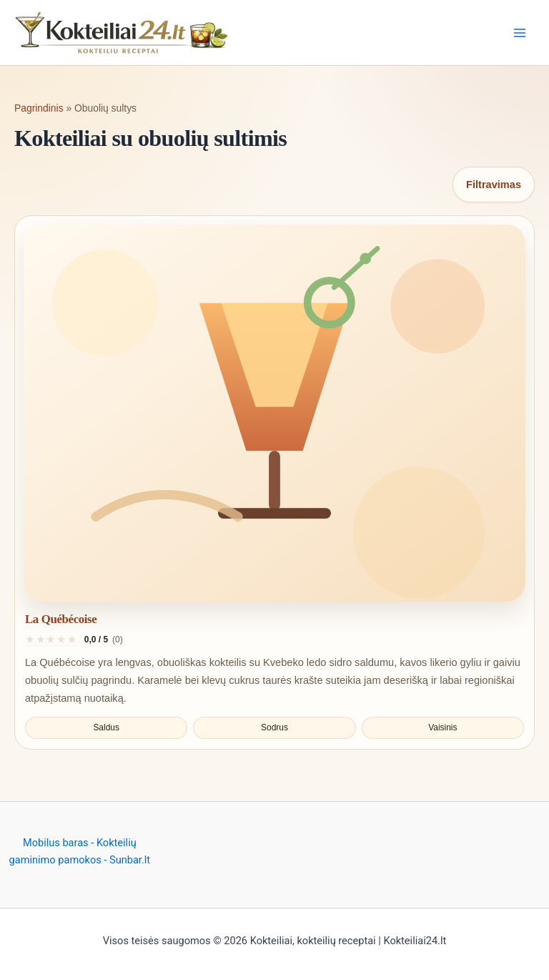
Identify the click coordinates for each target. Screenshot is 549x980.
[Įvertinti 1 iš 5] (30, 640)
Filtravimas (494, 185)
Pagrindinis (39, 108)
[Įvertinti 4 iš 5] (63, 640)
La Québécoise (61, 619)
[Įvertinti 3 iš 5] (52, 640)
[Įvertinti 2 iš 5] (41, 640)
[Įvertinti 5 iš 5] (73, 640)
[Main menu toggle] (520, 33)
